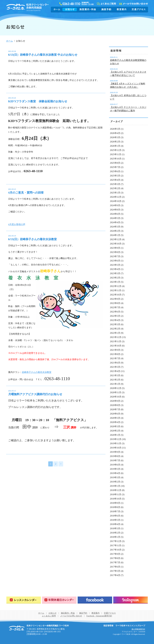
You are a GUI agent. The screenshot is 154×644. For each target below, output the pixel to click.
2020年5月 (115, 418)
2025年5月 (115, 176)
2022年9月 (115, 299)
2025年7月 (115, 167)
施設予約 (106, 9)
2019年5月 (115, 469)
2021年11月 (116, 341)
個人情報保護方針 (138, 629)
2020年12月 (116, 388)
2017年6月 (115, 567)
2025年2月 (115, 188)
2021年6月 (115, 363)
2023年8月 (115, 252)
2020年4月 (115, 422)
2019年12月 (116, 439)
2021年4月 (115, 371)
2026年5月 (115, 129)
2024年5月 (115, 218)
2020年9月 (115, 401)
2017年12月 (116, 541)
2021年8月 (115, 354)
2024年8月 (115, 210)
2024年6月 (115, 214)
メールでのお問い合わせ (71, 616)
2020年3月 (115, 426)
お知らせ (70, 9)
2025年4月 (115, 180)
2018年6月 (115, 516)
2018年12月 (116, 490)
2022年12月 (116, 286)
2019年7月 (115, 460)
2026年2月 (115, 142)
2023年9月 (115, 248)
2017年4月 (115, 575)
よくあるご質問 (49, 616)
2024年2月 (115, 231)
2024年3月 (115, 227)
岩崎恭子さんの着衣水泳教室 (37, 372)
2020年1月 (115, 435)
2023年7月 (115, 256)
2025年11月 (116, 154)
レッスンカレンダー (24, 600)
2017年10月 (116, 550)
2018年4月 (115, 524)
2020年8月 (115, 405)
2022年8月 (115, 303)
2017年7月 (115, 562)
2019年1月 (115, 486)
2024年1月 (115, 235)
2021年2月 (115, 380)
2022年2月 (115, 329)
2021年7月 (115, 358)
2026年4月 (115, 133)
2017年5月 (115, 571)
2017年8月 (115, 558)
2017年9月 (115, 554)
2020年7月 (115, 409)
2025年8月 (115, 163)
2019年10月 (116, 448)
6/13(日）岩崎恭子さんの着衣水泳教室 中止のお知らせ (43, 55)
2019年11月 (116, 443)
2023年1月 (115, 282)
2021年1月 (115, 384)
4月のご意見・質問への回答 (26, 193)
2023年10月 (116, 244)
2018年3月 (115, 528)
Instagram (131, 600)
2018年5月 (115, 520)
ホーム (57, 9)
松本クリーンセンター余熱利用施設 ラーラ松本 (17, 628)
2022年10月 (116, 295)
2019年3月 (115, 477)
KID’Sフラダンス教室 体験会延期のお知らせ (38, 101)
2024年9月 (115, 205)
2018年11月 (116, 494)
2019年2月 (115, 482)
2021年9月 (115, 350)
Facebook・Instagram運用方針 (99, 616)
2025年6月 (115, 171)
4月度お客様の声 (17, 224)
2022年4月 (115, 320)
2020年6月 (115, 414)
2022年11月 (116, 290)
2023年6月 (115, 261)
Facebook (95, 600)
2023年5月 (115, 265)
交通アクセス (138, 9)
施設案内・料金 (88, 9)
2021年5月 (115, 367)
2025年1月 (115, 193)
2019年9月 (115, 452)
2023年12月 (116, 239)
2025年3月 (115, 184)
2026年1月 (115, 146)
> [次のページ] (61, 464)
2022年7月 (115, 307)
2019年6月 (115, 465)
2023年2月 (115, 278)
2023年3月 (115, 273)
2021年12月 (116, 337)
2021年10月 (116, 346)
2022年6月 (115, 312)
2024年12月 (116, 197)
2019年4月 (115, 473)
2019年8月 (115, 456)
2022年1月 (115, 333)
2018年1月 (115, 537)
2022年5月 (115, 316)
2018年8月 (115, 507)
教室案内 (121, 9)
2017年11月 (116, 545)
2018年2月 (115, 533)
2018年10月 (116, 499)
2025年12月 (116, 150)
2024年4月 (115, 222)
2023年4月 (115, 269)
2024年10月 (116, 201)
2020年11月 (116, 392)
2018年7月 (115, 511)
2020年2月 (115, 431)
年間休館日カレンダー (59, 600)
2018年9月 (115, 503)
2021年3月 (115, 375)
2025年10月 (116, 159)
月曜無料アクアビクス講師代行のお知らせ (35, 394)
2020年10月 (116, 397)
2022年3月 (115, 324)
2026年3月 (115, 137)
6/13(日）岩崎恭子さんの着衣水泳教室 (33, 239)
